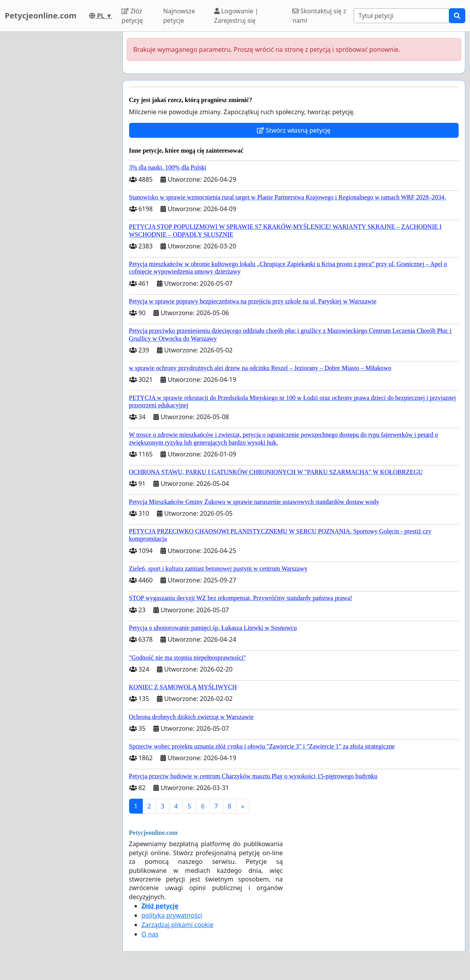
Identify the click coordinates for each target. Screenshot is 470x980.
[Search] (401, 16)
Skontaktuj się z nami (319, 16)
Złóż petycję (132, 16)
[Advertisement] (59, 150)
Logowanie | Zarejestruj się (236, 16)
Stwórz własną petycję (294, 130)
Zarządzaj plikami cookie (178, 925)
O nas (150, 934)
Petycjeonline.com (41, 16)
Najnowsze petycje (179, 16)
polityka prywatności (172, 915)
